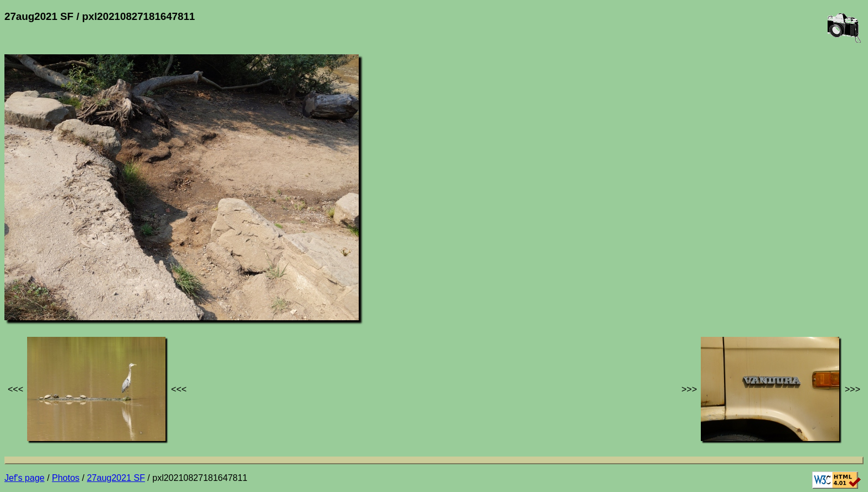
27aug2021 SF (116, 478)
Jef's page (24, 478)
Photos (66, 478)
